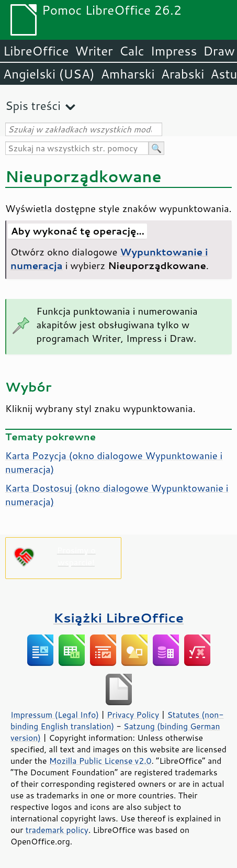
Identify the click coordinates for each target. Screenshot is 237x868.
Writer (94, 51)
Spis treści (33, 105)
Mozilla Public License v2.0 (100, 761)
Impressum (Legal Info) (55, 715)
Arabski (183, 74)
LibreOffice (36, 51)
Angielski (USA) (49, 74)
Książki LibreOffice (118, 617)
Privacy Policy (133, 715)
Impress (174, 51)
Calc (132, 51)
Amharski (128, 74)
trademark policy (57, 830)
